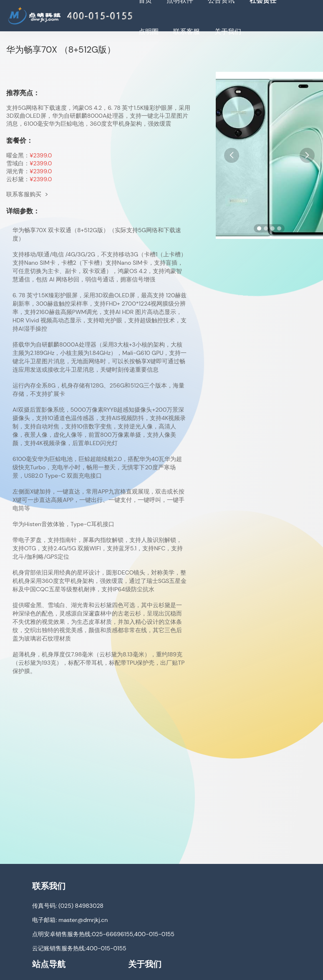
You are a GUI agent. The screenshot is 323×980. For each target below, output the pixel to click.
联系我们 (49, 886)
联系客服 (187, 32)
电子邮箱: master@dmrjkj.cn (70, 920)
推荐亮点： (23, 93)
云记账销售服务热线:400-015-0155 (79, 948)
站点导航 (49, 964)
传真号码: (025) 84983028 (68, 906)
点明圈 (149, 32)
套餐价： (20, 141)
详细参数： (23, 211)
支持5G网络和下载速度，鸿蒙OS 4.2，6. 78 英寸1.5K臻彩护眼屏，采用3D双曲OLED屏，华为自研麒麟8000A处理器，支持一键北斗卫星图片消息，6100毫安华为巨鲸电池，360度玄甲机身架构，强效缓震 (98, 116)
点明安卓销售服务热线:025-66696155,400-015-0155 (103, 934)
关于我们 (228, 32)
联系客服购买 (27, 194)
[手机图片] (269, 155)
